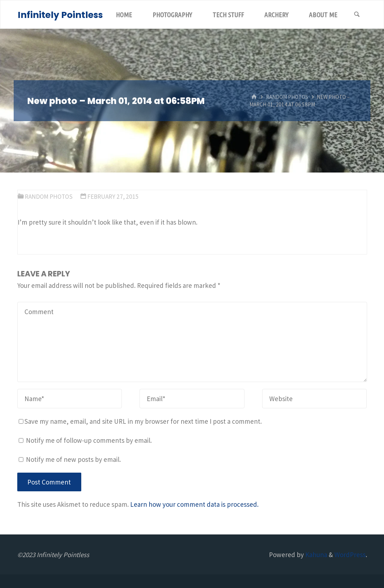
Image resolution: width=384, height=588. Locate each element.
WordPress (350, 555)
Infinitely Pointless (60, 15)
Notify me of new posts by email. (73, 459)
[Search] (357, 15)
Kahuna (316, 555)
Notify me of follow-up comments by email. (89, 440)
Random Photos (287, 97)
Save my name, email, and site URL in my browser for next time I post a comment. (140, 421)
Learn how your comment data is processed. (194, 504)
